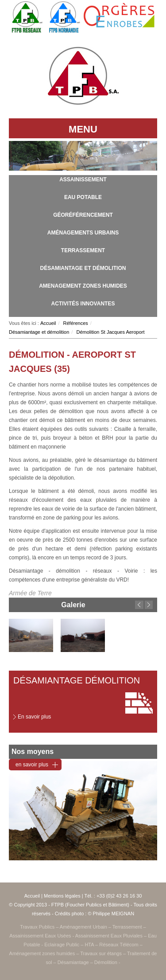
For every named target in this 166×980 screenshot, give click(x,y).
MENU (83, 129)
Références (76, 323)
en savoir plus (32, 765)
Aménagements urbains (83, 233)
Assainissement (83, 180)
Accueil (48, 323)
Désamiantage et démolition (83, 268)
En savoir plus (34, 717)
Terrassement (83, 250)
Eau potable (83, 197)
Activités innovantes (83, 304)
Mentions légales (62, 896)
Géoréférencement (83, 215)
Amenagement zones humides (83, 286)
